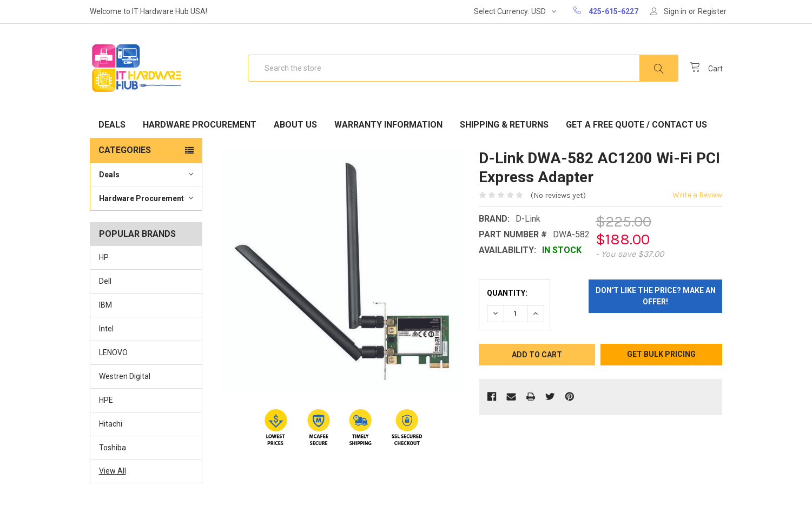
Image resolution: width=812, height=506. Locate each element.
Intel (106, 329)
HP (104, 257)
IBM (105, 305)
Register (712, 11)
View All (113, 471)
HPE (106, 400)
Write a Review (697, 195)
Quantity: (507, 293)
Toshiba (113, 448)
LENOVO (113, 352)
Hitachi (111, 424)
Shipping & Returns (504, 125)
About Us (295, 125)
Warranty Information (388, 125)
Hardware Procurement (200, 125)
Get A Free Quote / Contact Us (636, 125)
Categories (125, 150)
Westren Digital (125, 376)
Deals (112, 125)
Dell (105, 281)
